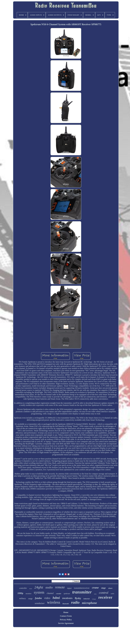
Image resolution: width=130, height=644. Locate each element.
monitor (28, 594)
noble (112, 594)
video (47, 598)
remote (60, 587)
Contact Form (66, 616)
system (39, 592)
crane (95, 588)
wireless (54, 602)
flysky (78, 598)
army (95, 594)
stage (103, 588)
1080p (20, 593)
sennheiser (40, 603)
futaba (38, 598)
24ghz (39, 587)
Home (66, 612)
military (23, 598)
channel (50, 593)
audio (49, 587)
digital (69, 588)
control (104, 593)
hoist (31, 589)
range (30, 599)
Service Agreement (66, 623)
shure (110, 588)
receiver (105, 597)
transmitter (82, 592)
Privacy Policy (66, 620)
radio (75, 602)
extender (59, 594)
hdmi (56, 598)
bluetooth (66, 604)
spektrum (67, 594)
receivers (67, 598)
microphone (89, 603)
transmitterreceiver (82, 588)
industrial (86, 599)
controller (23, 588)
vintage (94, 599)
